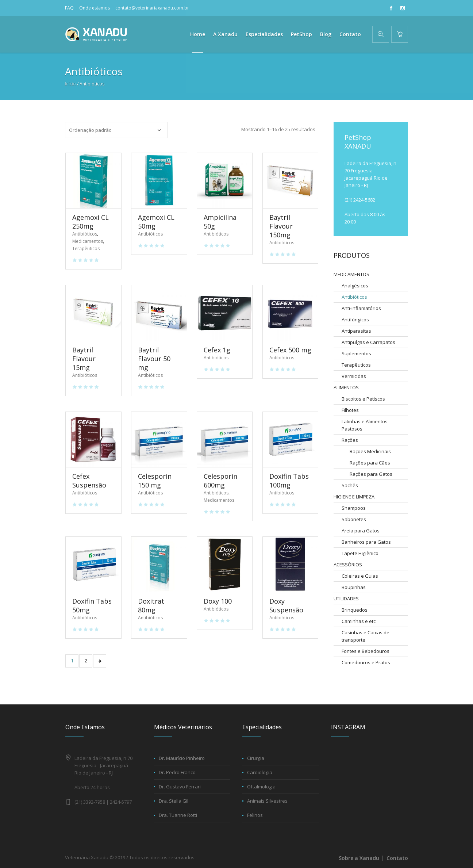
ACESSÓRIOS (348, 565)
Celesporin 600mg (220, 481)
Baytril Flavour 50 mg (154, 359)
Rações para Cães (370, 463)
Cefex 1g (217, 350)
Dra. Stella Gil (174, 801)
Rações (350, 440)
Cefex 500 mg (290, 350)
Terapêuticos (86, 248)
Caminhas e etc (359, 621)
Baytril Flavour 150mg (281, 226)
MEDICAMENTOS (351, 274)
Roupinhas (354, 587)
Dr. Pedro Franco (177, 772)
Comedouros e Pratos (366, 662)
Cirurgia (256, 758)
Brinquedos (355, 610)
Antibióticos (85, 234)
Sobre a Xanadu (359, 858)
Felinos (255, 815)
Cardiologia (260, 772)
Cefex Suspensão (89, 481)
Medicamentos (88, 241)
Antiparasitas (356, 331)
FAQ (69, 8)
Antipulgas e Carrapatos (368, 342)
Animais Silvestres (267, 801)
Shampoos (354, 508)
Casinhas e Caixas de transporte (366, 636)
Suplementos (356, 353)
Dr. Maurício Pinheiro (182, 758)
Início (70, 84)
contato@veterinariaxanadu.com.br (152, 8)
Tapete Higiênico (360, 553)
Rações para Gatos (371, 474)
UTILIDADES (346, 599)
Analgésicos (355, 286)
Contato (397, 858)
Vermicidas (354, 376)
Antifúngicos (355, 320)
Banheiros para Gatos (366, 542)
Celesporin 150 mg (155, 481)
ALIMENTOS (346, 387)
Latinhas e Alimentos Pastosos (365, 425)
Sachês (350, 485)
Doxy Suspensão (286, 605)
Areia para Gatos (361, 531)
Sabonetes (354, 519)
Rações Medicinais (370, 451)
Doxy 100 (218, 601)
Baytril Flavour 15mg (84, 359)
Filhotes (350, 410)
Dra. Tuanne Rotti (178, 815)
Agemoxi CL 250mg (91, 222)
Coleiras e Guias (360, 576)
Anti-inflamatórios (361, 308)
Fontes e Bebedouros (366, 651)
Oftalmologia (261, 787)
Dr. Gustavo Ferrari (180, 787)
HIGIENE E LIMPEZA (354, 497)
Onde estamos (95, 8)
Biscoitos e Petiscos (363, 399)
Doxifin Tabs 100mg (289, 481)
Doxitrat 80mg (151, 605)
